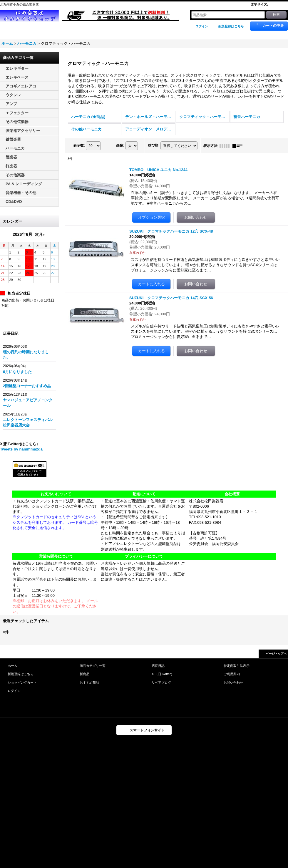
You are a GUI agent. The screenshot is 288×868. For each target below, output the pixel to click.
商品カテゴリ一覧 (93, 666)
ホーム (12, 666)
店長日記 (158, 666)
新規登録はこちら (231, 26)
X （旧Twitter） (163, 674)
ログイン (202, 26)
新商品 (84, 674)
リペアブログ (161, 683)
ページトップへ (276, 654)
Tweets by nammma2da (21, 449)
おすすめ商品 (89, 683)
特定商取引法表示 (237, 666)
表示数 (79, 145)
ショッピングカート (22, 683)
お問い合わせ (233, 683)
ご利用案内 (232, 674)
